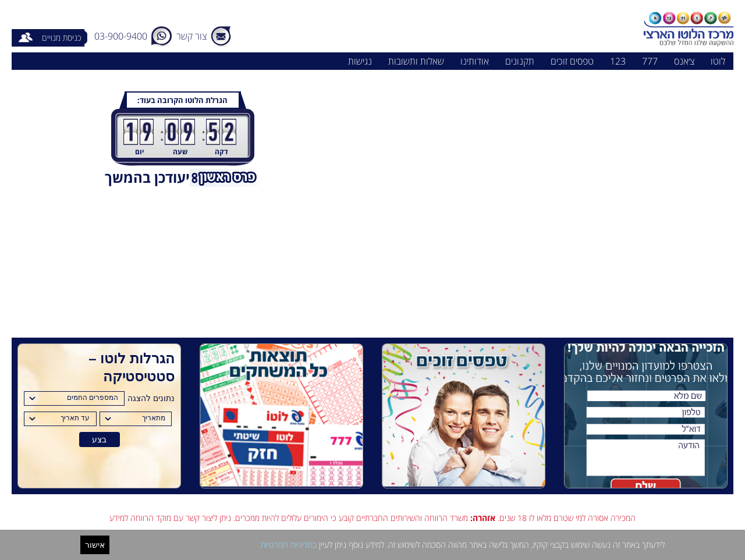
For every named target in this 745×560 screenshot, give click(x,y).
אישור (95, 545)
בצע (99, 440)
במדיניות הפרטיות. (288, 545)
